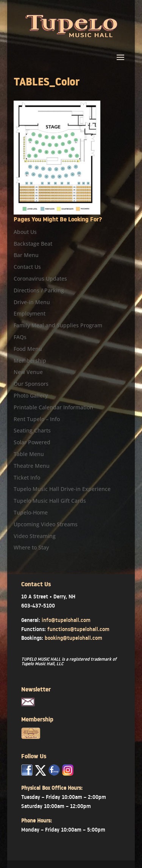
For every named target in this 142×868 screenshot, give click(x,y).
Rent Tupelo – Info (37, 419)
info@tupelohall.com (66, 620)
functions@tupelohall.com (78, 629)
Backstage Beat (33, 244)
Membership (30, 361)
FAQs (20, 337)
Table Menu (29, 454)
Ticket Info (27, 477)
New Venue (28, 372)
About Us (25, 232)
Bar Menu (26, 255)
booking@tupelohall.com (73, 638)
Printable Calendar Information (53, 407)
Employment (30, 313)
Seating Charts (32, 430)
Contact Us (27, 267)
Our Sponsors (31, 384)
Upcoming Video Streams (46, 524)
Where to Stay (31, 547)
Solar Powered (32, 442)
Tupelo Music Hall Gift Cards (50, 501)
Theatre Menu (32, 466)
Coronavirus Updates (40, 279)
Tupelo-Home (31, 512)
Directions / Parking (39, 290)
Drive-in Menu (32, 302)
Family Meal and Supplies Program (58, 325)
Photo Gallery (31, 395)
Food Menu (28, 349)
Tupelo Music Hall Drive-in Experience (62, 489)
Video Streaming (35, 536)
